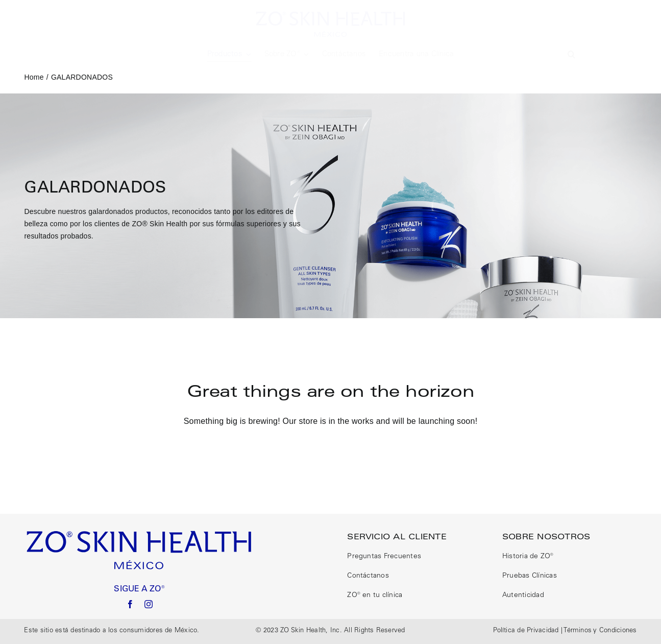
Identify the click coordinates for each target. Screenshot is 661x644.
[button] (571, 55)
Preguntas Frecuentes (384, 557)
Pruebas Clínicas (530, 576)
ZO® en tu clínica (375, 595)
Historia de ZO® (528, 557)
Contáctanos (368, 576)
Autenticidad (523, 595)
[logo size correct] (331, 14)
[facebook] (130, 604)
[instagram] (149, 604)
